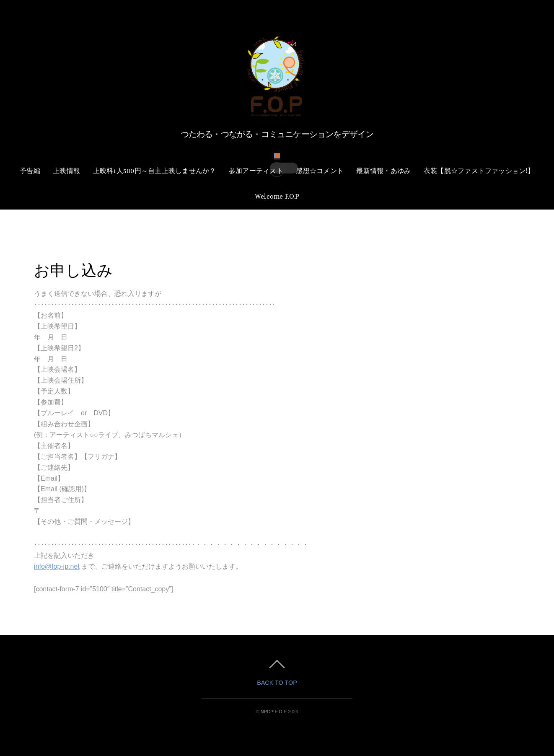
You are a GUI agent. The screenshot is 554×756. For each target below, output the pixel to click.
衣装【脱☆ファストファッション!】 (479, 171)
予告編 (30, 171)
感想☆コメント (320, 171)
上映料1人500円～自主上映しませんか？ (155, 171)
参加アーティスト (256, 171)
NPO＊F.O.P (274, 712)
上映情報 (66, 171)
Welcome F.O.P (277, 196)
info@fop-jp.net (57, 566)
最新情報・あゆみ (383, 171)
